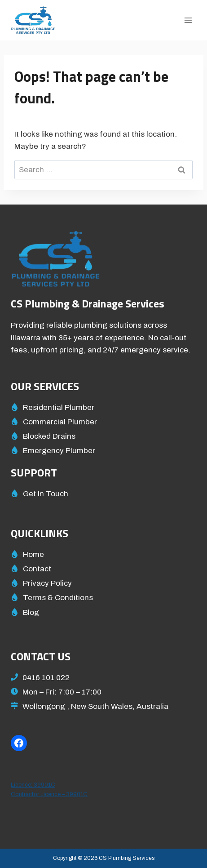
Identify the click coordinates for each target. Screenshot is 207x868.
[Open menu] (188, 20)
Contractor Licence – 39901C (49, 794)
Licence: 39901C (33, 785)
